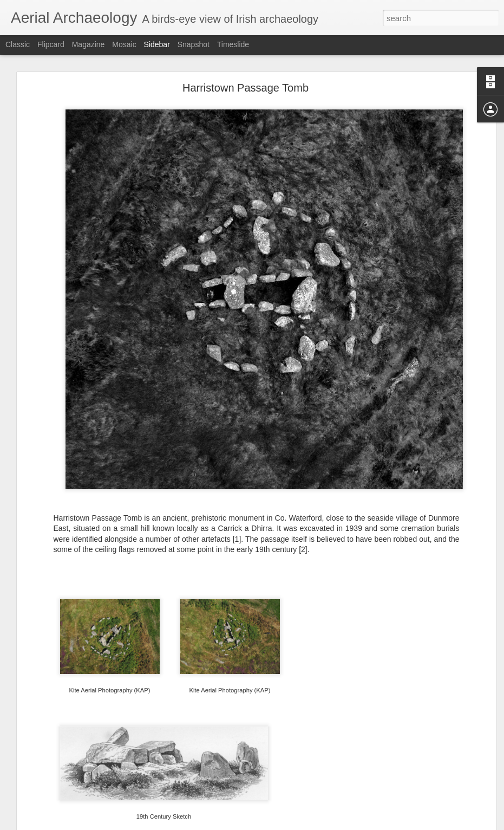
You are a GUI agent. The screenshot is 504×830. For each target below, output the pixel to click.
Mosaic (124, 44)
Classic (18, 44)
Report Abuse (318, 824)
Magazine (89, 44)
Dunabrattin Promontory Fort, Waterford (84, 797)
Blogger (286, 824)
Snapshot (194, 44)
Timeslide (233, 44)
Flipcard (51, 44)
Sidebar (157, 44)
